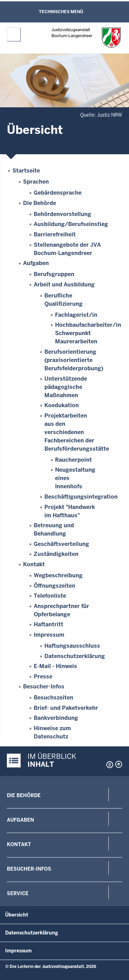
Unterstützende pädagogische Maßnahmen (66, 387)
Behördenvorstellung (62, 214)
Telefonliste (50, 596)
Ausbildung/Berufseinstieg (71, 224)
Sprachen (36, 182)
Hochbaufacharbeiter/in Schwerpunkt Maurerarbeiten (88, 333)
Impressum (49, 635)
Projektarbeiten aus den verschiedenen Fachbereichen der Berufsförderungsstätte (77, 432)
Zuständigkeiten (56, 554)
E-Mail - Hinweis (55, 666)
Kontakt (34, 564)
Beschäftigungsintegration (81, 497)
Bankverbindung (56, 718)
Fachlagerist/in (76, 315)
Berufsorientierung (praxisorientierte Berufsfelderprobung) (74, 360)
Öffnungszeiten (55, 586)
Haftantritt (49, 624)
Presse (43, 677)
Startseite (26, 171)
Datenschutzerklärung (75, 656)
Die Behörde (40, 203)
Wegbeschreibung (58, 575)
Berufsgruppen (54, 274)
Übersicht (17, 915)
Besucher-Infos (44, 687)
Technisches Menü (61, 12)
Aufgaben (36, 263)
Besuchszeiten (53, 698)
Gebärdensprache (58, 193)
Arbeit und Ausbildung (64, 285)
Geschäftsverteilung (61, 544)
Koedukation (62, 405)
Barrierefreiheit (55, 234)
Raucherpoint (73, 460)
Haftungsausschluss (72, 646)
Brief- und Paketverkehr (66, 708)
